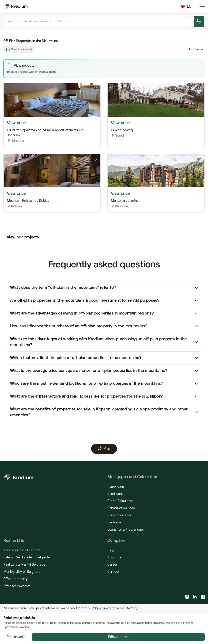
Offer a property (15, 579)
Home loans (116, 487)
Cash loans (115, 494)
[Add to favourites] (95, 89)
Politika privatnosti (103, 608)
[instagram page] (187, 597)
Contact (113, 572)
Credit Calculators (121, 501)
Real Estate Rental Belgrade (24, 565)
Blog (111, 550)
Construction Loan (121, 508)
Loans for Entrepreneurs (126, 530)
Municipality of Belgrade (22, 572)
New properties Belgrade (22, 550)
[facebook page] (203, 597)
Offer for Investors (17, 586)
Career (112, 565)
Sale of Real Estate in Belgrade (27, 558)
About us (114, 558)
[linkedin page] (195, 597)
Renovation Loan (120, 515)
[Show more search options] (199, 22)
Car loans (114, 523)
